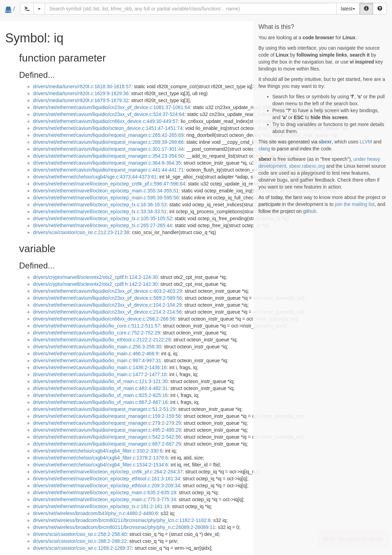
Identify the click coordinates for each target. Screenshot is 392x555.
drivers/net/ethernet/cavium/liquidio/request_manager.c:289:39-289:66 (108, 142)
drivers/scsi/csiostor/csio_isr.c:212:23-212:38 (81, 232)
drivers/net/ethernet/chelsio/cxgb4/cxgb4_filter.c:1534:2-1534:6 (100, 465)
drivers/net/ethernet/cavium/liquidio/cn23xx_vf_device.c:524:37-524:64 (109, 114)
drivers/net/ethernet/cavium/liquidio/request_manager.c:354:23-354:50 (108, 156)
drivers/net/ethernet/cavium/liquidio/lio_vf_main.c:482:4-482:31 (100, 388)
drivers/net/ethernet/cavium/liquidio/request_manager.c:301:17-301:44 (108, 149)
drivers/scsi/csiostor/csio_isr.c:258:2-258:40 (80, 534)
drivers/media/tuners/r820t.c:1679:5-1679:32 (81, 100)
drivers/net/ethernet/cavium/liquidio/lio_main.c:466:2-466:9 (96, 354)
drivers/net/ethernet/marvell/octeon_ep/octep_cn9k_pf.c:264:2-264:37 (108, 472)
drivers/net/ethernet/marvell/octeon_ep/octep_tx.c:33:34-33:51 (100, 212)
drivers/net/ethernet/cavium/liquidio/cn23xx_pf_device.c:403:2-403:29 (108, 291)
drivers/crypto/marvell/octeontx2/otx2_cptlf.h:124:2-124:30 (95, 277)
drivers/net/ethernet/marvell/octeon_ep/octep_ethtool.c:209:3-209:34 (106, 486)
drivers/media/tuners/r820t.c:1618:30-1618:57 (82, 86)
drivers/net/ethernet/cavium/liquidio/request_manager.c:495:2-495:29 (107, 430)
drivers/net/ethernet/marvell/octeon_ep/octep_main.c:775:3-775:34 (104, 499)
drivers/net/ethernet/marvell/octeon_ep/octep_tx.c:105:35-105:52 (103, 218)
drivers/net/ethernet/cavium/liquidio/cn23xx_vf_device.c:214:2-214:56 (107, 312)
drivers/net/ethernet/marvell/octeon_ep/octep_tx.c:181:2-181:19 (101, 506)
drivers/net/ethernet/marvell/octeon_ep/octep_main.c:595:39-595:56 (106, 198)
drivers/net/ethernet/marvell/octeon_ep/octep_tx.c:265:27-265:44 (103, 225)
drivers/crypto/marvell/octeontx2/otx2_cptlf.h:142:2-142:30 (95, 284)
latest (348, 9)
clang (264, 149)
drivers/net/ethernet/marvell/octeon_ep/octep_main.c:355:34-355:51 (106, 191)
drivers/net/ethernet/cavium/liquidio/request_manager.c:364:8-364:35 (107, 163)
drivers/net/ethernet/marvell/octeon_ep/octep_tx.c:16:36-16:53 (100, 205)
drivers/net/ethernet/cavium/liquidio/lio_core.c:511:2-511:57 (97, 326)
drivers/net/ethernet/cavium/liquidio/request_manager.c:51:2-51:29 (104, 409)
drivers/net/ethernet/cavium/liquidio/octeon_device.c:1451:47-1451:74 (108, 128)
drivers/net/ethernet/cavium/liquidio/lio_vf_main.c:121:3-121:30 (100, 381)
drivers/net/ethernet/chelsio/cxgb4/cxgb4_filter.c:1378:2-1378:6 (100, 458)
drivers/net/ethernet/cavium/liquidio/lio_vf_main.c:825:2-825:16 (100, 395)
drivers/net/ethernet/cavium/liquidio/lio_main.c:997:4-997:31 (97, 361)
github (309, 211)
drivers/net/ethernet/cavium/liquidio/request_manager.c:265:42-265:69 (108, 135)
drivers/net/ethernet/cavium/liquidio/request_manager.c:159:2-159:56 (107, 416)
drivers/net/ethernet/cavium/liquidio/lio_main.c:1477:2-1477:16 (100, 374)
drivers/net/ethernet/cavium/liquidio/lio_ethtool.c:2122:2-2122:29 (102, 340)
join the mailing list (355, 204)
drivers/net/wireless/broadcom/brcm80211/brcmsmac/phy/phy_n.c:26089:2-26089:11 (124, 527)
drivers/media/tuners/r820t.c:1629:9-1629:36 (81, 93)
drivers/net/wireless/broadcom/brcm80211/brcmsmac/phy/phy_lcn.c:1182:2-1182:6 (122, 520)
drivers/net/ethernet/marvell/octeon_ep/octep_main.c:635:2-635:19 (104, 492)
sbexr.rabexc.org (307, 166)
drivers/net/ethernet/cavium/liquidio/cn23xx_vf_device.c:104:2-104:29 (107, 305)
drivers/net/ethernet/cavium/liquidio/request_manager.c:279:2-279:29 (107, 423)
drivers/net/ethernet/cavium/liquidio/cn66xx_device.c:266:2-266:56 (104, 319)
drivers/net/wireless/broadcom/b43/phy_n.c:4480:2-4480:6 (95, 513)
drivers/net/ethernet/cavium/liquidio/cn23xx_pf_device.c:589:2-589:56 (108, 298)
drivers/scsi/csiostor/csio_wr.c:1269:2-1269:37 (83, 548)
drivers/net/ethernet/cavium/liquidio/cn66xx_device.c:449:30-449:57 (105, 121)
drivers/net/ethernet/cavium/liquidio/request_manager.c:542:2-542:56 (107, 437)
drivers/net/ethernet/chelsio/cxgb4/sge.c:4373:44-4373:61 (95, 177)
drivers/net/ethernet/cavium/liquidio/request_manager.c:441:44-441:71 (108, 170)
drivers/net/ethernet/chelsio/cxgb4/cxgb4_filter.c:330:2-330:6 (98, 451)
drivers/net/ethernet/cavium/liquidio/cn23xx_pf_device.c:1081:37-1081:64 (112, 107)
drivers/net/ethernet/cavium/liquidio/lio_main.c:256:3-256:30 (97, 347)
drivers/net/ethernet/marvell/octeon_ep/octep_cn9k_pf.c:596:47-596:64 (109, 184)
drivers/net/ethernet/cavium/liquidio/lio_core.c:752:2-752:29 (97, 333)
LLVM (366, 142)
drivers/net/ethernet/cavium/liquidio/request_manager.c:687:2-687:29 (107, 444)
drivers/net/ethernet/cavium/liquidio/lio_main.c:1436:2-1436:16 (100, 367)
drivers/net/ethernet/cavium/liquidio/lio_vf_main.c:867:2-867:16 (100, 402)
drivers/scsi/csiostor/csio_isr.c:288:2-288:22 (80, 541)
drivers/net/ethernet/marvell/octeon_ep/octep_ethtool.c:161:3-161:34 (106, 479)
